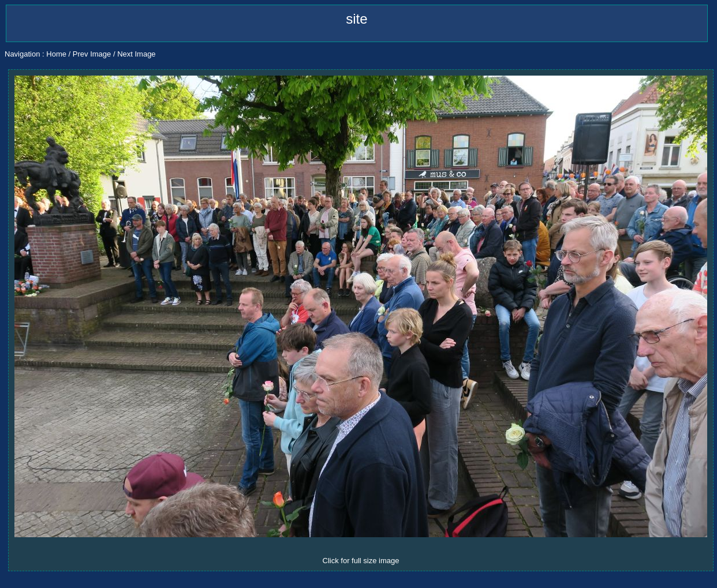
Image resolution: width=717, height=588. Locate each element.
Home (56, 54)
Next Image (136, 54)
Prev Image (92, 54)
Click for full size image (361, 561)
